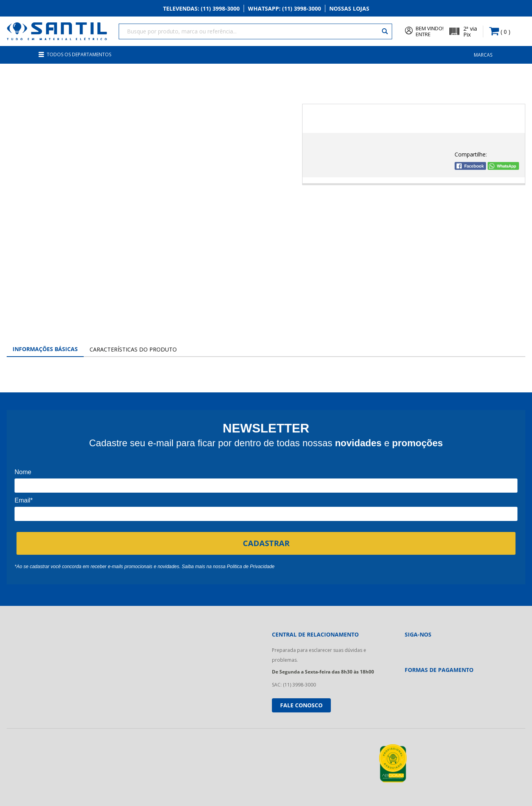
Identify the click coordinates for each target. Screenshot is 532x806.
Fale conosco (301, 705)
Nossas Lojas (349, 8)
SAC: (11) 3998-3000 (294, 685)
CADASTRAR (266, 543)
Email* (24, 500)
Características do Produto (133, 349)
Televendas (201, 8)
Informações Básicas (45, 349)
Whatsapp (284, 8)
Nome (23, 472)
